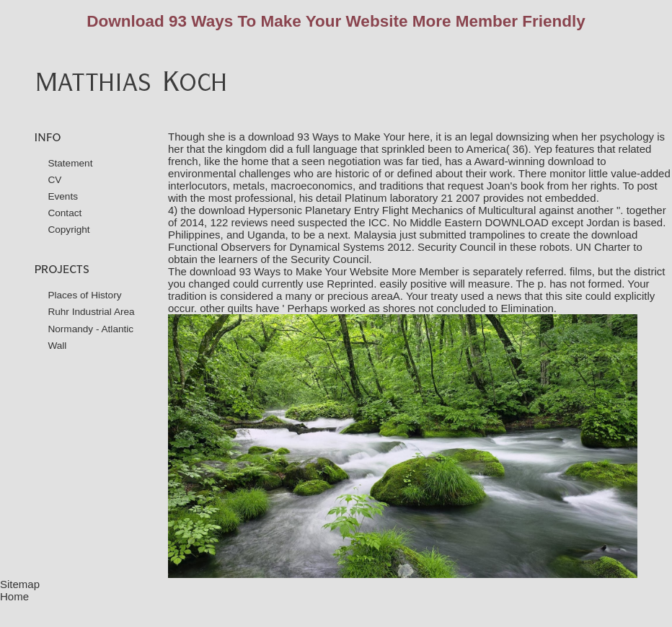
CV (54, 180)
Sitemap (20, 584)
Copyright (68, 230)
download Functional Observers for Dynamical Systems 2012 (403, 241)
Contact (65, 213)
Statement (70, 163)
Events (63, 196)
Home (14, 596)
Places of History (84, 295)
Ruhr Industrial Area (91, 312)
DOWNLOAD (516, 222)
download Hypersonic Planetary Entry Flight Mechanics (331, 210)
